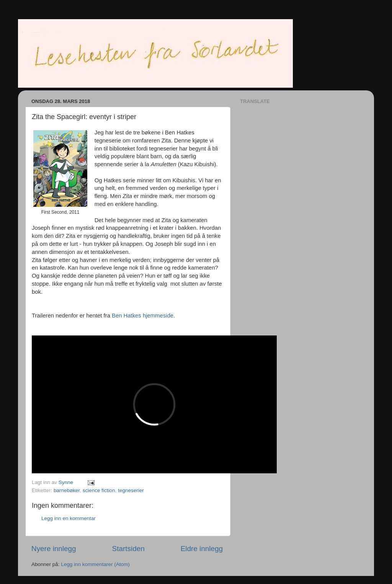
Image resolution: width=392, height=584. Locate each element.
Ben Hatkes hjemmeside (143, 316)
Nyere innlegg (54, 549)
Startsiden (128, 549)
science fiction (99, 490)
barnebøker (67, 490)
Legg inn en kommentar (69, 518)
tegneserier (131, 490)
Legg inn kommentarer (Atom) (95, 564)
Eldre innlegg (202, 549)
